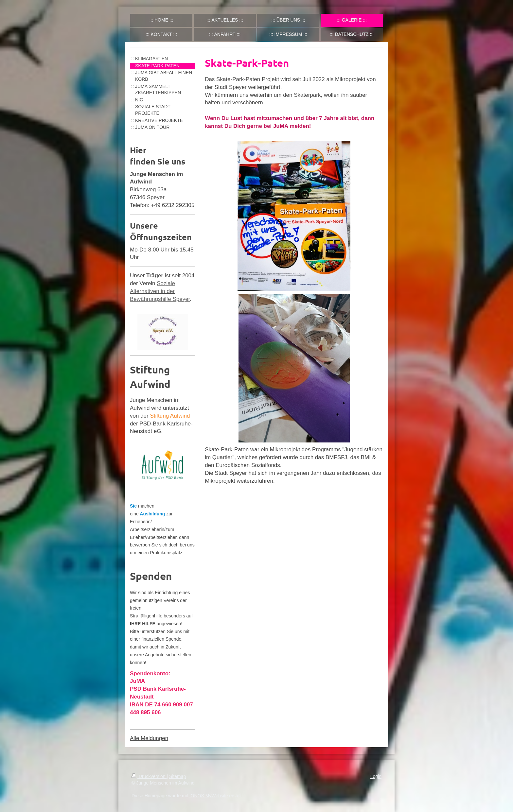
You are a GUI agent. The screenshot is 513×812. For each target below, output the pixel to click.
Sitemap (177, 776)
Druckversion (149, 776)
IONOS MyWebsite (209, 796)
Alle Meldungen (149, 738)
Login (376, 776)
